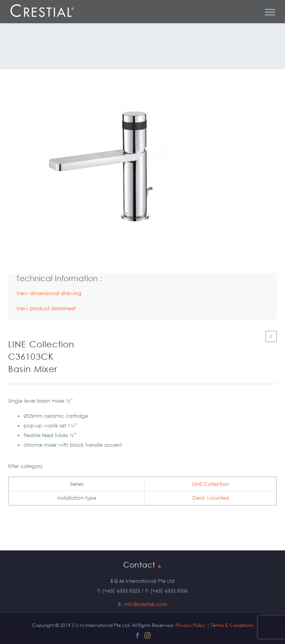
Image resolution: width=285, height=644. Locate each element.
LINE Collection (210, 484)
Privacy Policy (190, 625)
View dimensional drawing (49, 293)
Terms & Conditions (232, 625)
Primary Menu (270, 12)
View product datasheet (46, 308)
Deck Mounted (211, 498)
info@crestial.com (146, 604)
